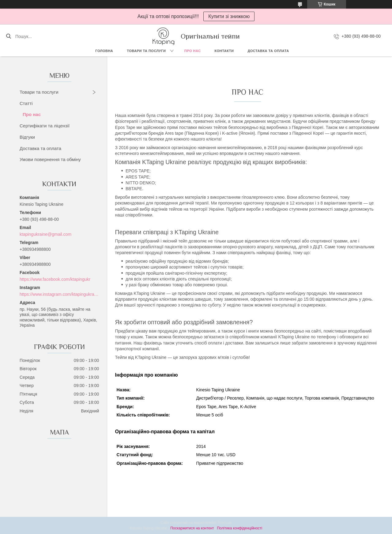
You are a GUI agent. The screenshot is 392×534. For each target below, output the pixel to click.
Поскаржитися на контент (192, 528)
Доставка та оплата (268, 51)
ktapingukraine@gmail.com (45, 234)
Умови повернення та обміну (50, 159)
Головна (104, 51)
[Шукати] (8, 36)
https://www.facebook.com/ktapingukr (55, 279)
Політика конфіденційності (239, 528)
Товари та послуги (146, 51)
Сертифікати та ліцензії (45, 126)
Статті (26, 103)
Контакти (224, 51)
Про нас (193, 51)
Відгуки (27, 137)
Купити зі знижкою (229, 16)
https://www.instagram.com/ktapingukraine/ (59, 294)
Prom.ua (225, 523)
